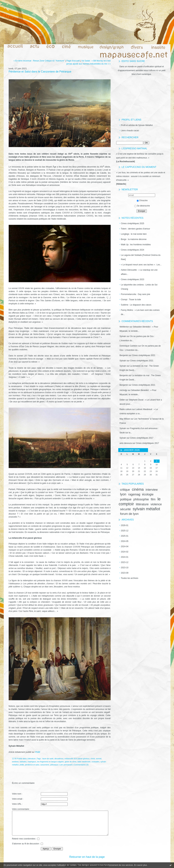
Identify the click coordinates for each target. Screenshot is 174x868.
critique (125, 490)
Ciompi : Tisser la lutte (131, 300)
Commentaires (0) (81, 765)
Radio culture (126, 409)
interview (152, 490)
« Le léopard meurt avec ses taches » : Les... (141, 265)
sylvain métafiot (146, 509)
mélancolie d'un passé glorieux (77, 759)
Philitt (38, 752)
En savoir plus (140, 865)
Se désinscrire (142, 206)
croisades (95, 762)
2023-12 (125, 562)
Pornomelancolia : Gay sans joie (136, 294)
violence (156, 504)
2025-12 (125, 531)
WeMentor (124, 327)
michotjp (123, 390)
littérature (142, 504)
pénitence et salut (32, 765)
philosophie (141, 499)
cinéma (138, 489)
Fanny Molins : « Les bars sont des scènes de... (140, 312)
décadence (59, 759)
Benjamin (124, 355)
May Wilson (125, 419)
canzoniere (45, 765)
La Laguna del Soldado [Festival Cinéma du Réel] (141, 257)
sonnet (99, 759)
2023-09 (125, 573)
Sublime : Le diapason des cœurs (136, 305)
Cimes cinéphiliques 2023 (133, 279)
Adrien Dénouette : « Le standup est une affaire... (139, 272)
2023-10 (125, 568)
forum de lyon (129, 514)
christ (93, 759)
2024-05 (125, 541)
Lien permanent (66, 765)
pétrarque (54, 765)
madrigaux (32, 762)
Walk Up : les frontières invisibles (136, 245)
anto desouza (126, 443)
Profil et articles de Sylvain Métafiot (137, 125)
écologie (148, 494)
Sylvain (123, 336)
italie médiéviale (84, 762)
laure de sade (48, 759)
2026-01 (125, 525)
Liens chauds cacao (130, 131)
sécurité (125, 509)
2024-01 (125, 557)
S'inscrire (142, 200)
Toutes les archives (130, 578)
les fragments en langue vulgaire (50, 762)
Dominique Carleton (129, 346)
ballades (23, 762)
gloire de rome (71, 762)
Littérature (31, 759)
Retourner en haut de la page (87, 857)
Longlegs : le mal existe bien (134, 234)
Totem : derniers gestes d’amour (136, 229)
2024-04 (125, 546)
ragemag (134, 494)
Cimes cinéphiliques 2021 (144, 355)
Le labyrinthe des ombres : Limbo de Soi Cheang (139, 287)
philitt (22, 765)
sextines (15, 762)
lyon (123, 494)
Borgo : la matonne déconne (134, 239)
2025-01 (125, 536)
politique (126, 499)
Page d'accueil (73, 61)
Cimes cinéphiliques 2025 (133, 223)
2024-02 (125, 552)
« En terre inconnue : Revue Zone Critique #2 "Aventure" (39, 61)
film (153, 499)
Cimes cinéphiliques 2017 (142, 438)
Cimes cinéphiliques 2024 (133, 250)
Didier (122, 400)
